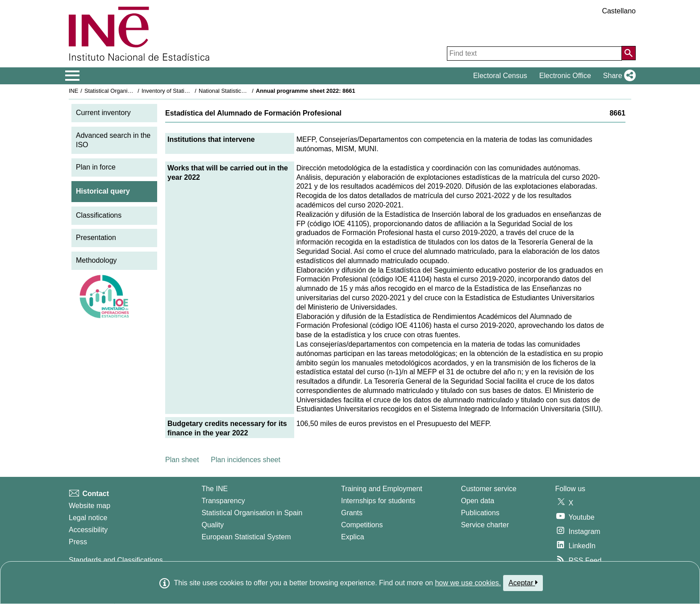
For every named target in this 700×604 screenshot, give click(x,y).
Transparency (223, 501)
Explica (353, 537)
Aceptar (523, 583)
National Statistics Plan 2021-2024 (242, 91)
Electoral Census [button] (500, 76)
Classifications (99, 215)
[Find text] (534, 54)
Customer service (488, 489)
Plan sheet (182, 460)
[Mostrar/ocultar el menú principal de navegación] (73, 76)
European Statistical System (246, 537)
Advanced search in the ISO (113, 140)
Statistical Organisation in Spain (125, 91)
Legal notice (88, 518)
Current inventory (103, 113)
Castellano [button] (619, 11)
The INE (215, 489)
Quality (212, 525)
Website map (90, 506)
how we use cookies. (468, 583)
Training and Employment (382, 489)
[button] (618, 76)
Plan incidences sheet (246, 460)
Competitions (362, 525)
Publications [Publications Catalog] (480, 513)
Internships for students (378, 501)
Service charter (485, 525)
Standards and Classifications (116, 560)
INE (73, 91)
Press (78, 542)
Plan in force (96, 167)
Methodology (96, 260)
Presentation (96, 238)
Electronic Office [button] (565, 76)
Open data (477, 501)
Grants (352, 513)
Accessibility (88, 530)
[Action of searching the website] (629, 53)
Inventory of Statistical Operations (184, 91)
